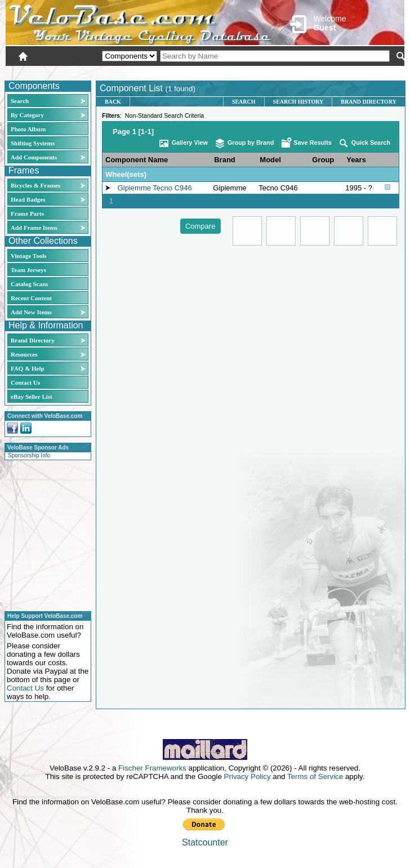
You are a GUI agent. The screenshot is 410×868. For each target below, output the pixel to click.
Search (20, 101)
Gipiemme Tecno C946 (155, 188)
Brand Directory (33, 340)
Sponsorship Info (29, 455)
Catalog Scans (29, 284)
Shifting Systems (33, 143)
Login (304, 72)
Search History (298, 102)
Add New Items (31, 312)
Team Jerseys (28, 270)
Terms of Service (315, 776)
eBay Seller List (32, 397)
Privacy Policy (248, 776)
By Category (27, 115)
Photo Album (28, 129)
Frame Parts (27, 213)
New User (341, 72)
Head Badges (28, 199)
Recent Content (31, 298)
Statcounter (205, 842)
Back (113, 102)
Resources (24, 354)
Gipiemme (229, 188)
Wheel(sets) (126, 174)
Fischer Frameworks (152, 768)
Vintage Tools (28, 256)
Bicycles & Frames (36, 185)
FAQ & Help (28, 368)
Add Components (34, 157)
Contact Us (25, 382)
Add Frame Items (34, 228)
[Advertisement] (44, 534)
